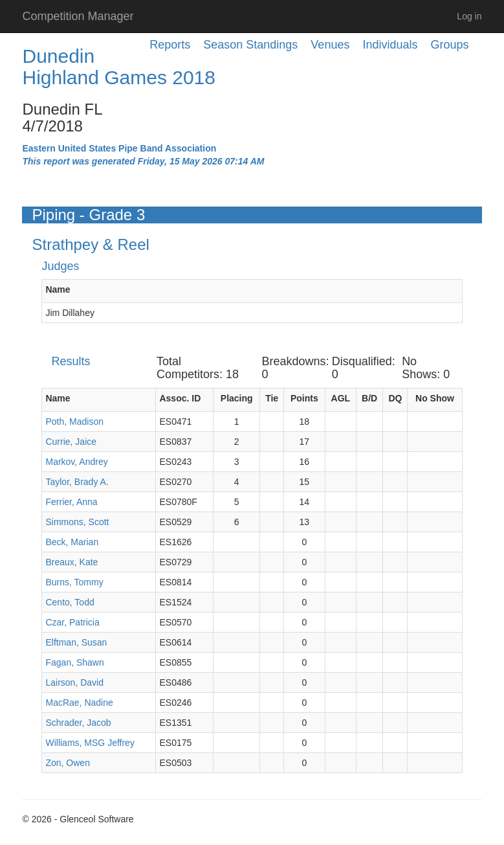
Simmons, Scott (77, 522)
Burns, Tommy (74, 582)
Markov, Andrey (76, 462)
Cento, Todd (70, 602)
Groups (449, 45)
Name (58, 289)
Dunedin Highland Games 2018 (119, 67)
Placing (237, 398)
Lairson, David (74, 682)
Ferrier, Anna (71, 502)
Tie (272, 398)
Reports (170, 45)
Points (304, 398)
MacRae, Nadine (79, 703)
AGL (341, 398)
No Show (435, 398)
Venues (330, 45)
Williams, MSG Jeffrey (90, 743)
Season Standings (250, 45)
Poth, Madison (74, 422)
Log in (469, 16)
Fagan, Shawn (74, 662)
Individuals (390, 45)
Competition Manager (78, 16)
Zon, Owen (67, 763)
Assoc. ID (180, 398)
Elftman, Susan (76, 642)
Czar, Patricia (72, 622)
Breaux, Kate (71, 562)
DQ (395, 398)
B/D (369, 398)
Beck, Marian (72, 542)
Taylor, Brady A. (77, 482)
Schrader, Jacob (78, 723)
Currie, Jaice (71, 442)
